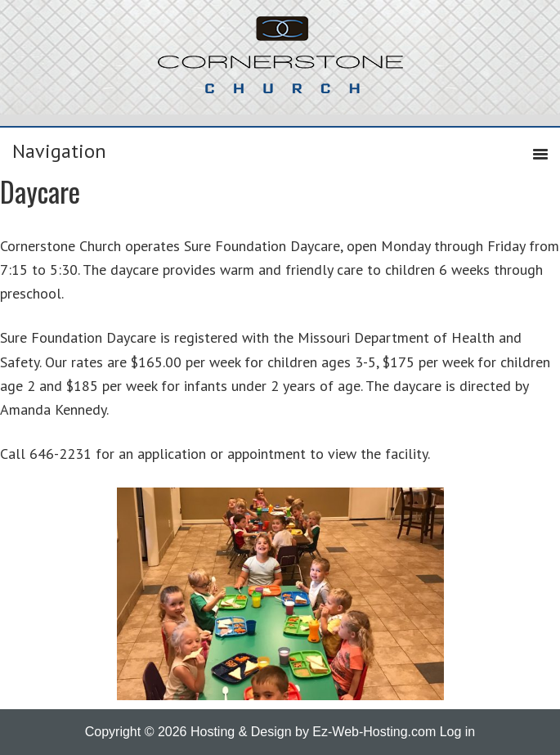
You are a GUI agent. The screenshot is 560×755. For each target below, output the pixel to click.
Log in (458, 732)
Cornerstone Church (280, 63)
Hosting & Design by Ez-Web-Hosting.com (313, 732)
